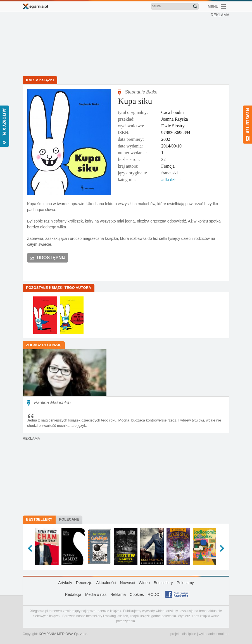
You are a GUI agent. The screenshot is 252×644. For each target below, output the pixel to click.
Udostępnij (51, 258)
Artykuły (65, 583)
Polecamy (185, 583)
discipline (189, 634)
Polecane (69, 519)
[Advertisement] (127, 45)
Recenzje (84, 583)
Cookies (137, 594)
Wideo (144, 583)
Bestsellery (39, 519)
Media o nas (96, 594)
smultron (223, 634)
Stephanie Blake (141, 92)
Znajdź (195, 6)
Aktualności (106, 583)
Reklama (118, 594)
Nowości (128, 583)
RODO (154, 594)
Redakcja (73, 594)
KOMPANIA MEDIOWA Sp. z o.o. (64, 634)
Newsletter (247, 125)
